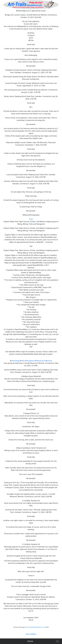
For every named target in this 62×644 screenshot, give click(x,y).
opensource (41, 361)
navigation (30, 361)
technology (15, 361)
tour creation (31, 634)
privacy (49, 361)
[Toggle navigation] (57, 641)
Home (30, 641)
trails (23, 361)
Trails (31, 219)
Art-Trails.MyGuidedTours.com (36, 627)
